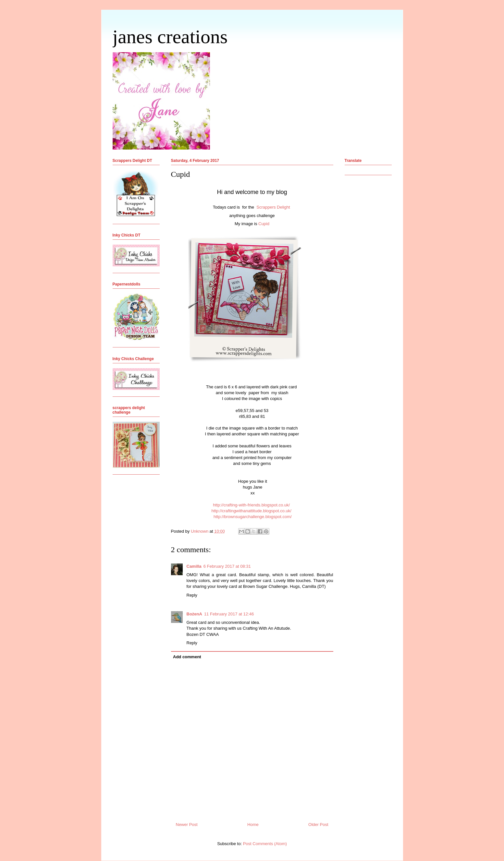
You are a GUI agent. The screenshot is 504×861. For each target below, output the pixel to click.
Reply (192, 595)
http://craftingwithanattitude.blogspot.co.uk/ (251, 511)
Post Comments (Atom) (265, 844)
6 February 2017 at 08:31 (227, 566)
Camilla (194, 566)
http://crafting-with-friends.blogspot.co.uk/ (251, 505)
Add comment (187, 657)
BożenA (194, 614)
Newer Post (187, 825)
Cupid (264, 224)
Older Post (318, 825)
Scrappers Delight (274, 207)
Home (253, 825)
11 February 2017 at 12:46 (229, 614)
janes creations (170, 37)
